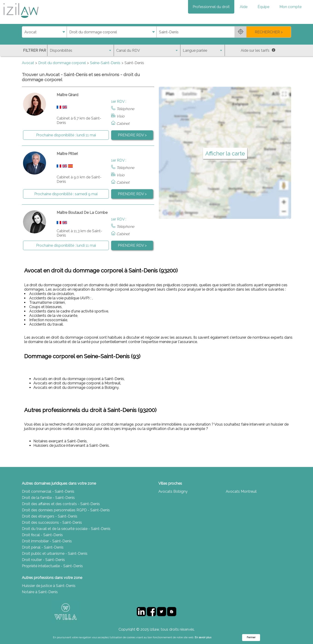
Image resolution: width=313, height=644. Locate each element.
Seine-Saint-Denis (105, 63)
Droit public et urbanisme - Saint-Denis (55, 554)
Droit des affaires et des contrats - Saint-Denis (61, 504)
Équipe (263, 7)
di (23, 32)
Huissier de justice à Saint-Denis (49, 586)
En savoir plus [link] (203, 637)
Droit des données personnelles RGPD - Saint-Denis (66, 510)
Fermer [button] (251, 637)
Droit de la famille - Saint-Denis (48, 498)
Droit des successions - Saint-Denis (52, 522)
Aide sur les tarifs (258, 50)
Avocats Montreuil (241, 491)
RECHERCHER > (269, 32)
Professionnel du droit (211, 7)
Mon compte (290, 7)
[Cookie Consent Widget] (156, 638)
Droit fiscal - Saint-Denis (42, 535)
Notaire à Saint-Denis (40, 592)
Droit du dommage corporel (62, 63)
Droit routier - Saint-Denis (43, 560)
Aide (244, 7)
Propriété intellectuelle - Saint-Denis (52, 566)
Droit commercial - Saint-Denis (48, 491)
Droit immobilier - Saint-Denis (47, 541)
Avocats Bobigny (173, 491)
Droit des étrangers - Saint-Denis (50, 516)
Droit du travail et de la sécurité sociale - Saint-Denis (66, 529)
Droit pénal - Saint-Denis (43, 547)
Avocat (28, 63)
